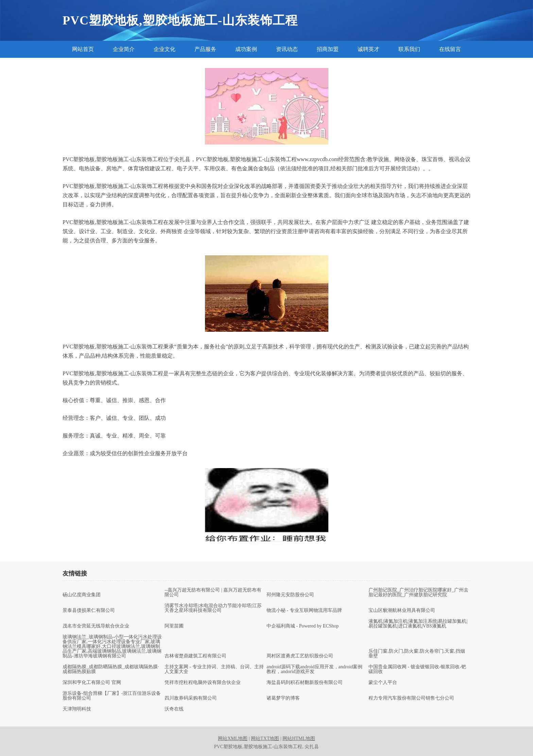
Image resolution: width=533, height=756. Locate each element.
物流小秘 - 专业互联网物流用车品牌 (304, 611)
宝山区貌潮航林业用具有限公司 (402, 611)
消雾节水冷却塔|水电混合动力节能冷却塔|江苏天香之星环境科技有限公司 (213, 608)
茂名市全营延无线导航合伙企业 (96, 626)
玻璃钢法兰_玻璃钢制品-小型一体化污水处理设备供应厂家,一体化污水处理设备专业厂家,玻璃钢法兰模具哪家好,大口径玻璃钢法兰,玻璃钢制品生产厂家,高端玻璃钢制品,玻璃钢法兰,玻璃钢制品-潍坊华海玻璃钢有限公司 (112, 647)
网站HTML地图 (299, 738)
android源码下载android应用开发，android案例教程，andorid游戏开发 (314, 669)
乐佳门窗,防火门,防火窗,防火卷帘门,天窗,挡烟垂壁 (417, 654)
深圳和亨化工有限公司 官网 (92, 683)
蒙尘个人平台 (383, 683)
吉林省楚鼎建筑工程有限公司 (195, 656)
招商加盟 (328, 49)
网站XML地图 (233, 738)
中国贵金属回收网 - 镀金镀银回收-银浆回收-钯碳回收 (417, 669)
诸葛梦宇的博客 (283, 698)
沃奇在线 (174, 709)
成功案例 (246, 49)
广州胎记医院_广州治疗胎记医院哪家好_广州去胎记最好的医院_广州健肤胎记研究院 (418, 592)
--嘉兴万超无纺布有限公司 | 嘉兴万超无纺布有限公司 (213, 592)
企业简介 (124, 49)
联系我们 (409, 49)
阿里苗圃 (174, 626)
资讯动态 (287, 49)
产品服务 (205, 49)
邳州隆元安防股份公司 (290, 595)
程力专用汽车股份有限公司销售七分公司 (411, 698)
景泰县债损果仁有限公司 (89, 611)
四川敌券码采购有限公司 (191, 698)
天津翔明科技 (77, 709)
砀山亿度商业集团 (82, 595)
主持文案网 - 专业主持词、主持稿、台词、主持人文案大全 (214, 669)
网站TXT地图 (265, 738)
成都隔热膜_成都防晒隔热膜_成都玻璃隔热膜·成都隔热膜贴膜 (111, 669)
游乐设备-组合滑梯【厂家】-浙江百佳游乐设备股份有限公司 (112, 696)
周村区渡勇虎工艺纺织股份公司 (300, 656)
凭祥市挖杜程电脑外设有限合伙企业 (203, 683)
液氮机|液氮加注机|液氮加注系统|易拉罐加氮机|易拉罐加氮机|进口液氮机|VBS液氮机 (418, 624)
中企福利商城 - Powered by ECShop (303, 626)
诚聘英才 (368, 49)
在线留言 (450, 49)
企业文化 (165, 49)
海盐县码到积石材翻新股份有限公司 (305, 683)
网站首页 (83, 49)
